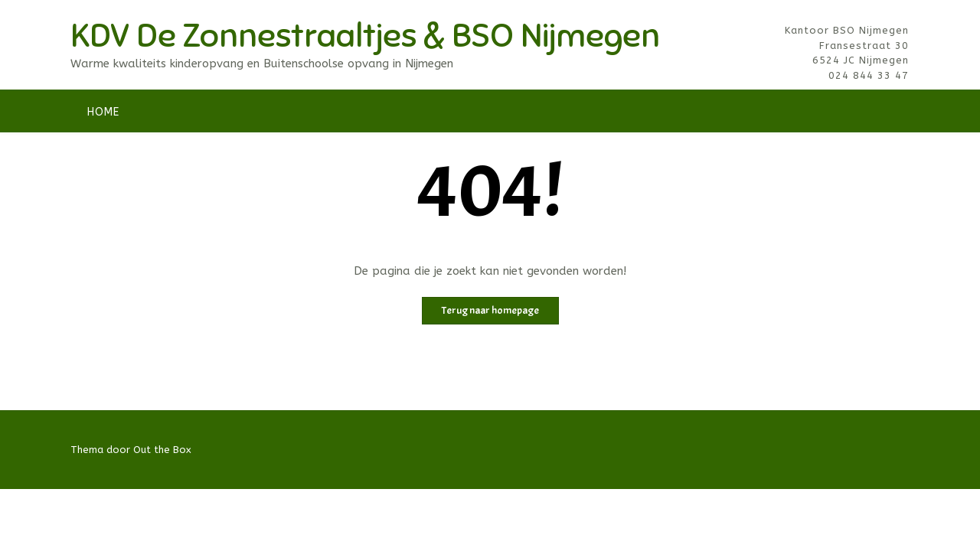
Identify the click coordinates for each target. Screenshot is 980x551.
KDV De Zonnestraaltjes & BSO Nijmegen (365, 36)
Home (103, 112)
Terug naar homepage (490, 310)
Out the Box (162, 450)
